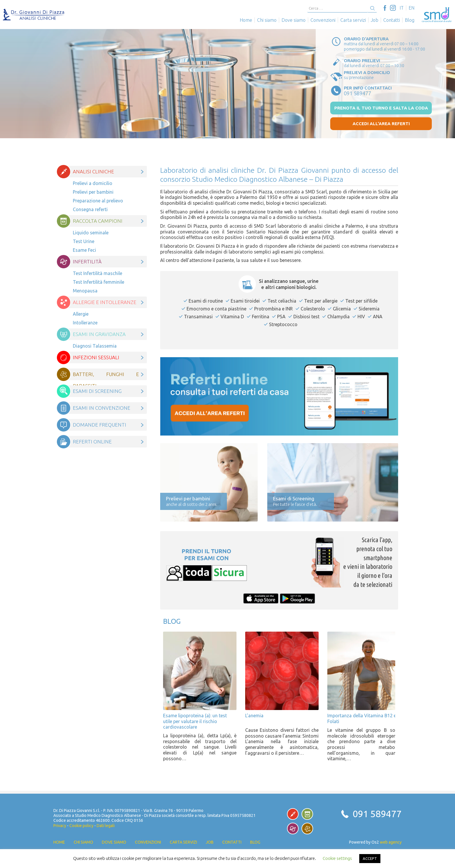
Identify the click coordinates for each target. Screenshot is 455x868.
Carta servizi (353, 20)
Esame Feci (84, 250)
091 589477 (377, 814)
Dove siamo (294, 20)
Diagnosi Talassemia (95, 346)
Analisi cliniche (93, 171)
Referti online (92, 442)
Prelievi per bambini (93, 192)
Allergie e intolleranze (105, 302)
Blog (410, 20)
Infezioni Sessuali (96, 357)
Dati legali (106, 826)
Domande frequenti (100, 425)
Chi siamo (267, 20)
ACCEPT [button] (370, 858)
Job (375, 20)
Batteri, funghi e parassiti (106, 376)
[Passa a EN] (411, 8)
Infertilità (87, 262)
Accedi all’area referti (381, 124)
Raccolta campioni (98, 221)
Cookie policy (81, 826)
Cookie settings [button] (337, 858)
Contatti (392, 20)
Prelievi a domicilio (93, 183)
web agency (391, 842)
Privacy (60, 826)
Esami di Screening (97, 391)
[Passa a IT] (402, 8)
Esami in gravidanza (99, 334)
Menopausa (86, 291)
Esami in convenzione (102, 408)
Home (246, 20)
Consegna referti (90, 209)
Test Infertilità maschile (98, 273)
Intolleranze (85, 323)
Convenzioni (323, 20)
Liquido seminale (91, 233)
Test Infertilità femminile (99, 282)
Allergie (81, 314)
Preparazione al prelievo (98, 201)
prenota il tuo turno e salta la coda (381, 108)
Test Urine (84, 241)
